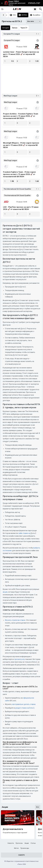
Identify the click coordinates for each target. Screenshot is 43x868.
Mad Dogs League (10, 102)
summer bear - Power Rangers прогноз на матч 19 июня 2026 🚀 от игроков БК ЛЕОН (21, 54)
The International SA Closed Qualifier (17, 195)
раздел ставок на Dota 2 (25, 708)
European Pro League (12, 40)
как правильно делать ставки (24, 704)
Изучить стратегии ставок (15, 620)
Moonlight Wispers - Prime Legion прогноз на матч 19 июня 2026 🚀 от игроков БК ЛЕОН (21, 145)
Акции (27, 843)
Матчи (16, 848)
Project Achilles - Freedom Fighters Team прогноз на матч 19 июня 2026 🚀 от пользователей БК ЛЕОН (21, 116)
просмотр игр (20, 659)
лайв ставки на (24, 533)
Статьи (33, 843)
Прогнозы (19, 843)
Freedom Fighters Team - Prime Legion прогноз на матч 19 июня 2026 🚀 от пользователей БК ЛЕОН (19, 174)
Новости (11, 843)
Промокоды (25, 848)
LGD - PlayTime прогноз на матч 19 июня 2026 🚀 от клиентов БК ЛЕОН (21, 208)
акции (5, 592)
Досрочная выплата (13, 829)
